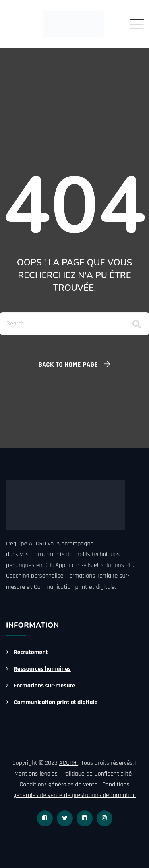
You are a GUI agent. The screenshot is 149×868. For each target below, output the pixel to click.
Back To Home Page (68, 365)
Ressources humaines (42, 669)
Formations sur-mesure (45, 686)
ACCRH (69, 763)
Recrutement (31, 652)
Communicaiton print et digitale (56, 702)
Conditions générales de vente (59, 784)
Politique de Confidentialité (97, 774)
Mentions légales (36, 774)
